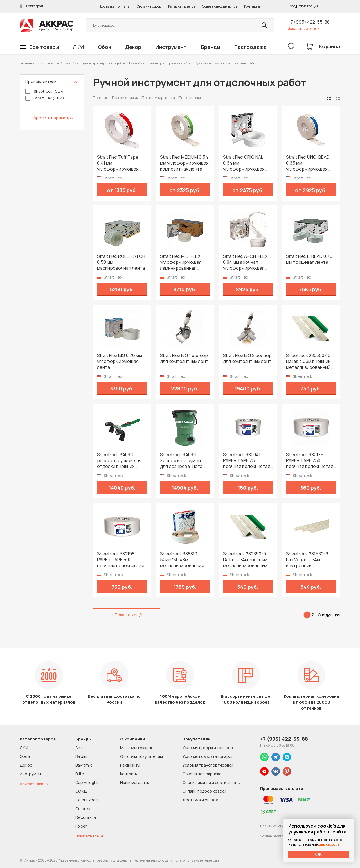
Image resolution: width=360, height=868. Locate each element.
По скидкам (123, 98)
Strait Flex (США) (45, 98)
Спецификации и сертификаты (211, 782)
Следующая (329, 615)
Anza (80, 748)
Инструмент (171, 47)
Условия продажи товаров (208, 748)
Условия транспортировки (208, 765)
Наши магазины (135, 782)
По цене (101, 98)
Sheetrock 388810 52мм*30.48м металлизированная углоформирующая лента (182, 560)
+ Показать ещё (127, 615)
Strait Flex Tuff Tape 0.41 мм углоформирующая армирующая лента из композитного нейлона (121, 163)
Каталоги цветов (182, 6)
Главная (26, 63)
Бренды (211, 47)
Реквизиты (130, 765)
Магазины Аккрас (137, 748)
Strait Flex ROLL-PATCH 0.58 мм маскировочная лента (121, 262)
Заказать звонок (304, 29)
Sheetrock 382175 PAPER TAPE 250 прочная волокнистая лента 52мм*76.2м (310, 461)
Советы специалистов (220, 6)
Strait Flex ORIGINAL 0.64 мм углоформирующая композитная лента (244, 163)
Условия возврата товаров (208, 756)
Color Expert (87, 800)
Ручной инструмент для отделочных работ (94, 63)
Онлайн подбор (149, 6)
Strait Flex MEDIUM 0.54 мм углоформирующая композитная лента (184, 163)
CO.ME (81, 791)
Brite (80, 774)
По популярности (158, 98)
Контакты (252, 6)
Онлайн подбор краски (204, 791)
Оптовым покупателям (141, 756)
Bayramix (84, 765)
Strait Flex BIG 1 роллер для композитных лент (184, 358)
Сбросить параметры (52, 118)
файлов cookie (329, 844)
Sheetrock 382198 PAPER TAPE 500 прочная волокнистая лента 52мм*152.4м (121, 560)
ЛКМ (78, 47)
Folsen (82, 826)
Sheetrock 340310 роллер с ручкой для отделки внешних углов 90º (119, 461)
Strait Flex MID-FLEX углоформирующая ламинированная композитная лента (181, 262)
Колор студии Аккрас (46, 25)
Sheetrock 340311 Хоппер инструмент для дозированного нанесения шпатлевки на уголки (184, 461)
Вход (292, 6)
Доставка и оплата (115, 6)
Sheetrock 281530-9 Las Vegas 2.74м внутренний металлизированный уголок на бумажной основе (308, 560)
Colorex (83, 809)
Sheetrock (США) (45, 91)
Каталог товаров (48, 63)
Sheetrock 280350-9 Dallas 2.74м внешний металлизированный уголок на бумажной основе (245, 560)
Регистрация (308, 6)
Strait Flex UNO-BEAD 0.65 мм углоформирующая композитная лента (308, 163)
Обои (104, 47)
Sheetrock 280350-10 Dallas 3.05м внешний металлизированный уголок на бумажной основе (308, 361)
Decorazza (86, 817)
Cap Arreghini (88, 782)
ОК (319, 854)
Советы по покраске (202, 774)
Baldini (81, 756)
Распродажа (250, 47)
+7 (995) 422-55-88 (309, 22)
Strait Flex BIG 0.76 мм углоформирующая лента (120, 361)
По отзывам (190, 98)
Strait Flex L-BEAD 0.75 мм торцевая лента (309, 259)
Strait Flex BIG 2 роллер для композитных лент (247, 358)
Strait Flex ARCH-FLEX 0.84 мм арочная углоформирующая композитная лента (245, 262)
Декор (133, 47)
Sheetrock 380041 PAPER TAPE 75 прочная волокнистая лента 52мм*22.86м (247, 461)
